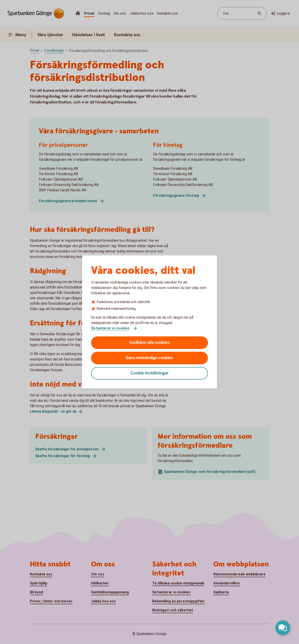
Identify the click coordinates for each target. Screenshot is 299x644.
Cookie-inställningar (150, 373)
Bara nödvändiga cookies (149, 358)
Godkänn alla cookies (149, 343)
